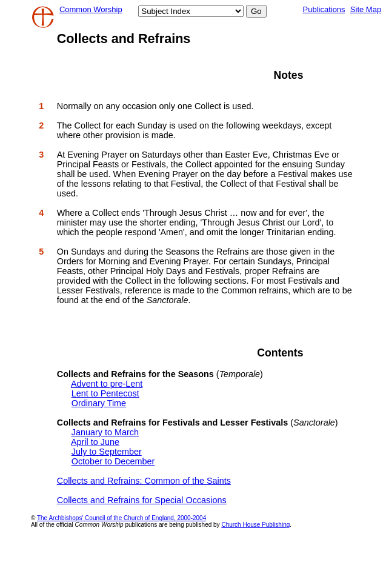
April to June (95, 442)
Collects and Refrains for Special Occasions (142, 500)
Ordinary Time (99, 403)
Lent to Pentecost (105, 393)
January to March (105, 432)
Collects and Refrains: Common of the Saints (144, 481)
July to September (107, 452)
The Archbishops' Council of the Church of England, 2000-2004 (121, 518)
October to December (113, 461)
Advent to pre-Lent (107, 384)
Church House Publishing (255, 525)
